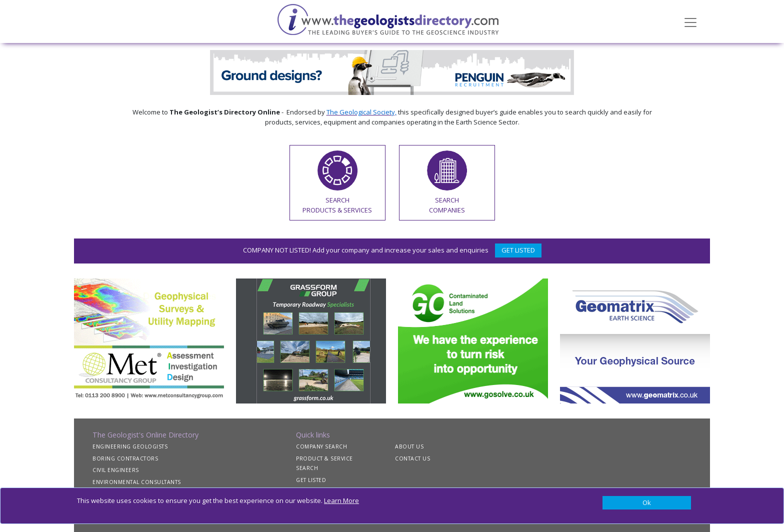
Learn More (341, 500)
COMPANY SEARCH (321, 446)
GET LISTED (518, 250)
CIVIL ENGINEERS (116, 470)
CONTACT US (412, 458)
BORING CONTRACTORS (125, 458)
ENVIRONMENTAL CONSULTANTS (137, 482)
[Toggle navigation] (690, 21)
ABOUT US (409, 446)
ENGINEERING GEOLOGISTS (130, 446)
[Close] (647, 503)
